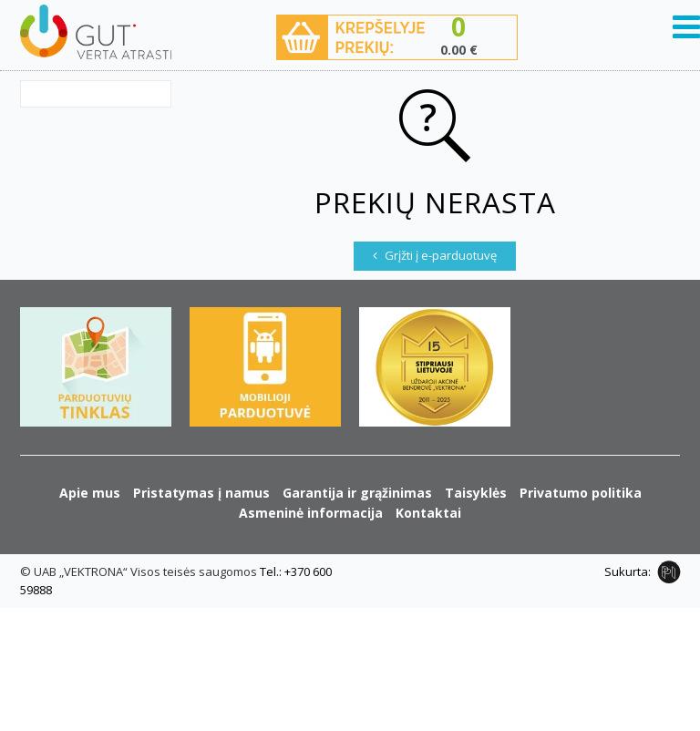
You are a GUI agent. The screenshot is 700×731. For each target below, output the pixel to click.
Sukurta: (628, 571)
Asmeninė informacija (311, 513)
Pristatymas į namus (201, 493)
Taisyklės (476, 493)
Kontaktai (428, 513)
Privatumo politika (581, 493)
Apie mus (90, 493)
